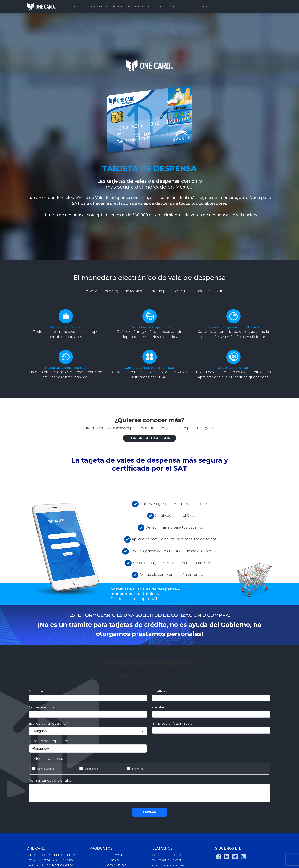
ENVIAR (150, 812)
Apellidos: (160, 691)
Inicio (70, 6)
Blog (159, 6)
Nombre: (36, 691)
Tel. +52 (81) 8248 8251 (167, 860)
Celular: (159, 707)
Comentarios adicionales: (51, 781)
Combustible (46, 769)
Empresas (199, 6)
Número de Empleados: (49, 741)
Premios (138, 769)
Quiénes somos (94, 6)
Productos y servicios (131, 6)
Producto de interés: (46, 759)
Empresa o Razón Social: (173, 724)
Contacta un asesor (149, 438)
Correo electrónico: (45, 707)
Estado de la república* (49, 724)
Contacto (176, 6)
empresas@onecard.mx (168, 865)
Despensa (91, 769)
